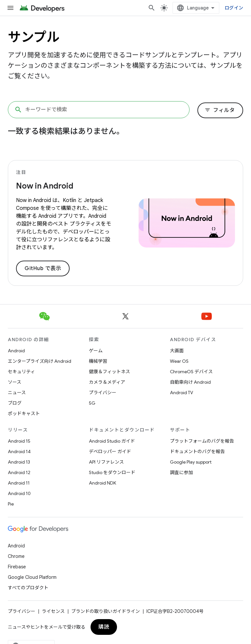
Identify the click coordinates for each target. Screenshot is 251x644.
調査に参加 (181, 472)
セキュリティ (21, 372)
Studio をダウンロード (112, 472)
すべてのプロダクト (28, 588)
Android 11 (19, 483)
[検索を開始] (152, 8)
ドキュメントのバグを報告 (197, 451)
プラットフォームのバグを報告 (202, 441)
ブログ (15, 403)
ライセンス (53, 611)
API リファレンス (106, 462)
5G (92, 403)
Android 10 (19, 493)
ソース (15, 382)
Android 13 (19, 462)
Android (16, 351)
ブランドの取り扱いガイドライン (106, 611)
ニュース (17, 393)
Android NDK (102, 483)
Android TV (182, 393)
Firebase (17, 567)
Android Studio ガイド (112, 441)
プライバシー (103, 393)
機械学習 (98, 361)
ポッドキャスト (24, 414)
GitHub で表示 (43, 268)
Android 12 (19, 472)
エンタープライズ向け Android (40, 361)
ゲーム (96, 351)
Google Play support (191, 462)
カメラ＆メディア (107, 382)
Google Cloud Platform (32, 577)
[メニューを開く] (10, 8)
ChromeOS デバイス (191, 372)
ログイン (234, 8)
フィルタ (220, 110)
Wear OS (179, 361)
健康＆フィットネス (109, 372)
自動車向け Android (190, 382)
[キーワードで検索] (99, 110)
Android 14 (19, 451)
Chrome (16, 556)
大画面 (177, 351)
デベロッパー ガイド (110, 451)
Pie (11, 504)
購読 (104, 627)
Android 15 (19, 441)
